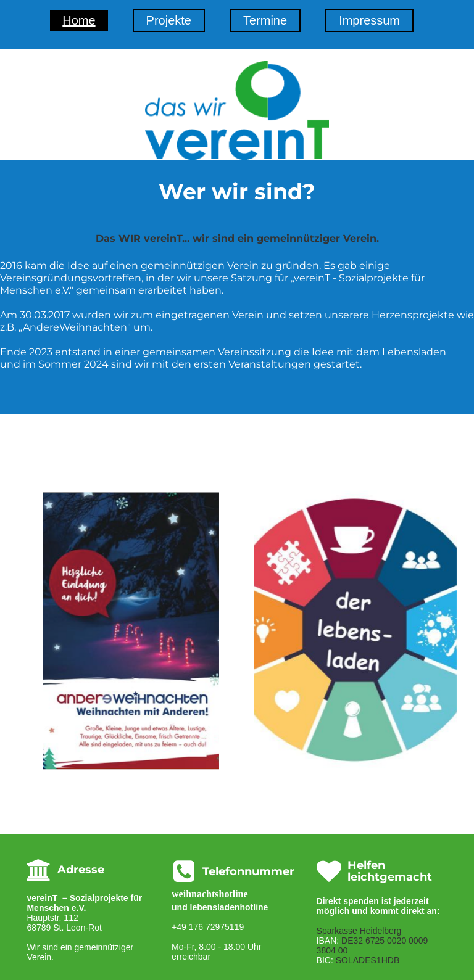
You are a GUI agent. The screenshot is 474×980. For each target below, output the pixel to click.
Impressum (369, 20)
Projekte (169, 20)
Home (79, 20)
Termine (265, 20)
